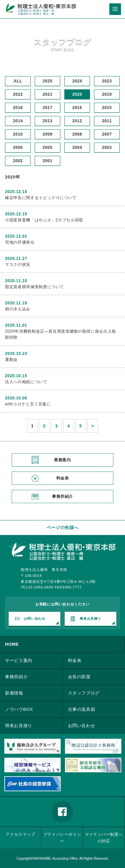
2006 (18, 148)
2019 (107, 94)
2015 (107, 108)
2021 (47, 94)
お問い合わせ (35, 619)
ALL (18, 81)
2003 (107, 148)
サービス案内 (19, 660)
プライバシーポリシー (62, 838)
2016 (77, 108)
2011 (107, 121)
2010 (18, 134)
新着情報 (14, 693)
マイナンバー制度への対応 (104, 838)
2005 (47, 148)
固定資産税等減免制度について (34, 287)
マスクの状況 (18, 265)
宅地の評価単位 (20, 242)
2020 (77, 94)
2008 (77, 134)
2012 (77, 121)
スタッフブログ (84, 693)
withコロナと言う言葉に (28, 404)
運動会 (11, 360)
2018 (18, 108)
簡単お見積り (90, 619)
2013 (47, 121)
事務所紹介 (62, 496)
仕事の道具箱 (82, 709)
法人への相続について (26, 382)
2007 (107, 134)
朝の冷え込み (18, 309)
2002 (18, 161)
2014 (18, 121)
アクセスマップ (20, 834)
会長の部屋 (79, 677)
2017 (47, 108)
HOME (12, 644)
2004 (77, 148)
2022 (18, 94)
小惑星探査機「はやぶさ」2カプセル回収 (44, 220)
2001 (47, 161)
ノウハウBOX (19, 709)
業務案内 (62, 460)
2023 (107, 81)
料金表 (63, 478)
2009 (47, 134)
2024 (77, 81)
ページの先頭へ (63, 528)
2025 (47, 81)
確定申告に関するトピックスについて (41, 198)
